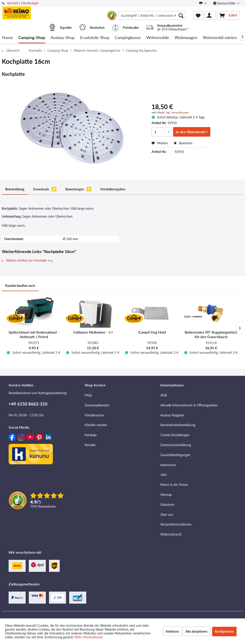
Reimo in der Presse (174, 485)
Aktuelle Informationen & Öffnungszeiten (189, 405)
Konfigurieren (224, 631)
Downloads (45, 189)
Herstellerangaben (113, 189)
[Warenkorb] (228, 15)
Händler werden (96, 425)
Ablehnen (172, 631)
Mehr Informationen (89, 637)
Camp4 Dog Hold (152, 332)
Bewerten (183, 143)
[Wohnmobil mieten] (220, 38)
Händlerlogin (30, 3)
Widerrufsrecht (171, 534)
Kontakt (13, 3)
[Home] (7, 38)
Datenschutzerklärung (176, 445)
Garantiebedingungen (175, 455)
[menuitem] (152, 15)
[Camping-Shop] (32, 38)
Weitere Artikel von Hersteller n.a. (27, 260)
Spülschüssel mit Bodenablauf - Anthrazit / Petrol (34, 334)
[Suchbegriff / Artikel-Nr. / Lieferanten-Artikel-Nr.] (152, 15)
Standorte (167, 505)
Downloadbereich (97, 405)
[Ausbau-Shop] (63, 38)
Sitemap (166, 495)
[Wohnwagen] (186, 38)
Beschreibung (15, 189)
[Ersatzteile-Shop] (95, 38)
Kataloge (91, 435)
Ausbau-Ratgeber (172, 415)
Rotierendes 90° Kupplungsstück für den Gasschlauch (211, 334)
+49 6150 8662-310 (28, 404)
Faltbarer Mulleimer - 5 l (93, 332)
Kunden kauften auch (20, 286)
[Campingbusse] (128, 38)
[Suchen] (181, 15)
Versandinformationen (176, 524)
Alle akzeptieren (196, 631)
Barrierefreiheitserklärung (178, 425)
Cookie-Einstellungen (175, 435)
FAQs (88, 395)
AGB (164, 395)
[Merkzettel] (198, 15)
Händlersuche (94, 415)
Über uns (167, 515)
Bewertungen (78, 189)
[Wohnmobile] (158, 38)
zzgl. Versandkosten (177, 112)
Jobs (164, 475)
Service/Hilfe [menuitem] (225, 3)
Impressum (168, 465)
